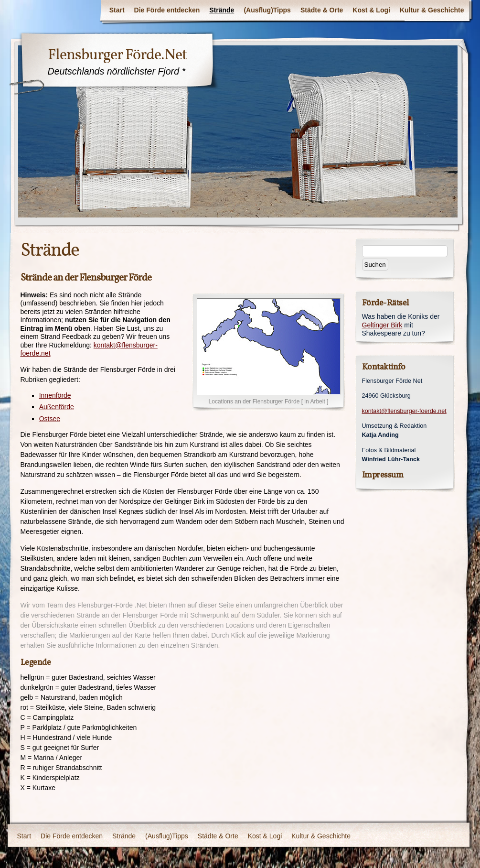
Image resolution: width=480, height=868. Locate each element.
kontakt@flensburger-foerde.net (404, 411)
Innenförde (55, 395)
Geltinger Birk (382, 325)
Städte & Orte (322, 10)
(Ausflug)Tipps (267, 10)
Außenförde (57, 407)
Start (117, 10)
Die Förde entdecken (167, 10)
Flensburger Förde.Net (117, 54)
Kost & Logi (371, 10)
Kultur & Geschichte (432, 10)
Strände (222, 10)
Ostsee (50, 419)
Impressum (383, 475)
